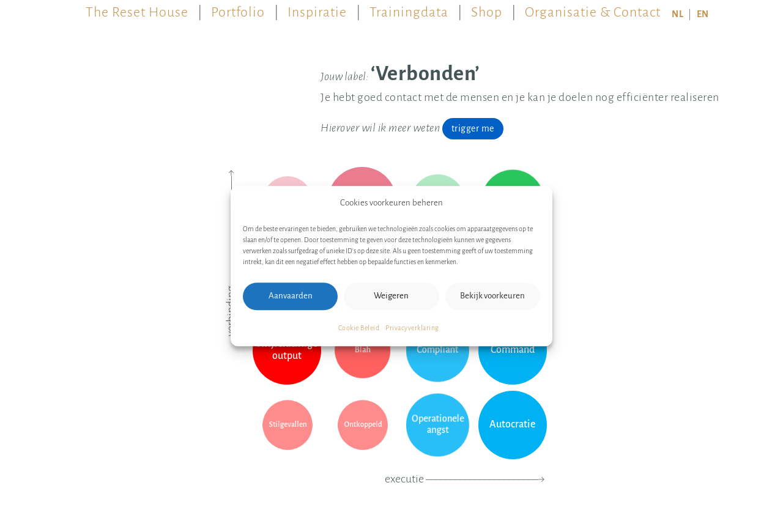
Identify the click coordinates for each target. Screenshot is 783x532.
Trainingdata (409, 9)
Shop (487, 9)
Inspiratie (317, 9)
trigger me (473, 128)
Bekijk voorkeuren (492, 296)
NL (677, 14)
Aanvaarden (291, 296)
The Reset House (137, 9)
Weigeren (391, 296)
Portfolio (238, 9)
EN (703, 14)
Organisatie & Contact (593, 9)
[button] (534, 203)
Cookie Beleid (359, 328)
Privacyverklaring (412, 328)
